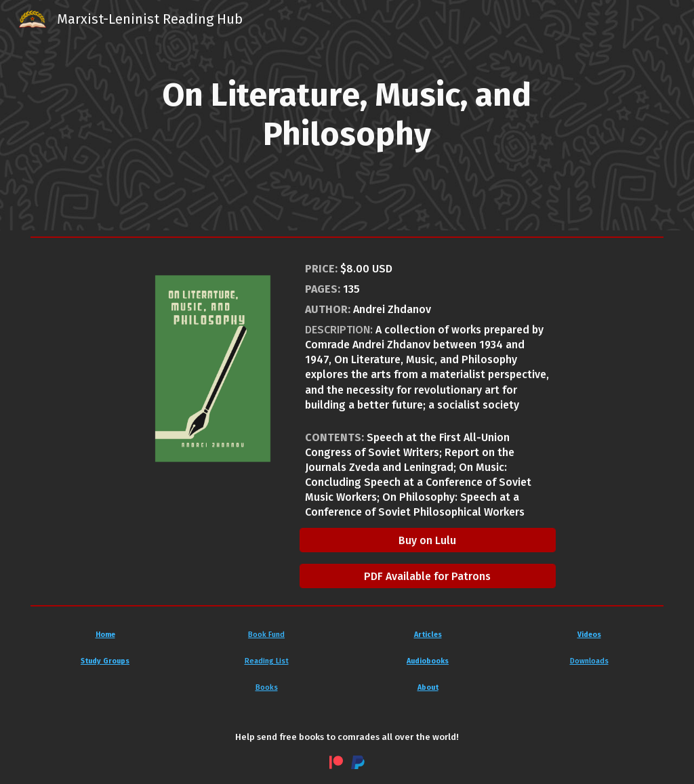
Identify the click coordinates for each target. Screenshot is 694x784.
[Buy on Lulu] (428, 540)
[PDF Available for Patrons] (428, 576)
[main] (347, 115)
